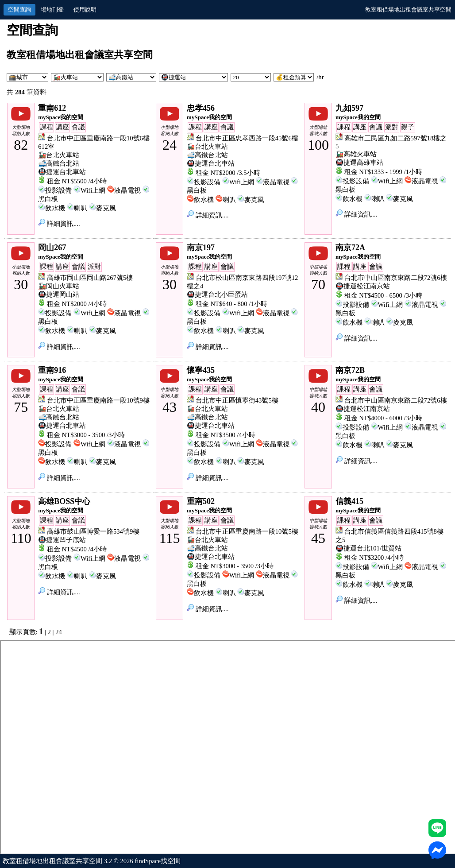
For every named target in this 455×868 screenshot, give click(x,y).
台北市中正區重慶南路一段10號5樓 (247, 531)
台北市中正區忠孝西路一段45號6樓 (247, 138)
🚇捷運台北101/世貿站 (368, 548)
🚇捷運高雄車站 (359, 163)
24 (59, 632)
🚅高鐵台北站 (59, 163)
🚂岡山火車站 (59, 286)
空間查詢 (19, 10)
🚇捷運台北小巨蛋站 (217, 294)
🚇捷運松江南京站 (363, 286)
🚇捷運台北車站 (62, 172)
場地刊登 (52, 10)
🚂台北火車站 (59, 155)
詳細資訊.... (59, 224)
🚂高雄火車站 (356, 154)
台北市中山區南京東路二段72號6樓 (396, 278)
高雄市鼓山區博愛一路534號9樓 (93, 531)
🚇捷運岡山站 (59, 294)
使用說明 (85, 10)
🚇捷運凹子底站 (62, 540)
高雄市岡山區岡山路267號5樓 (90, 278)
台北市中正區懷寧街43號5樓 (237, 400)
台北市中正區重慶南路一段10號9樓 (98, 400)
